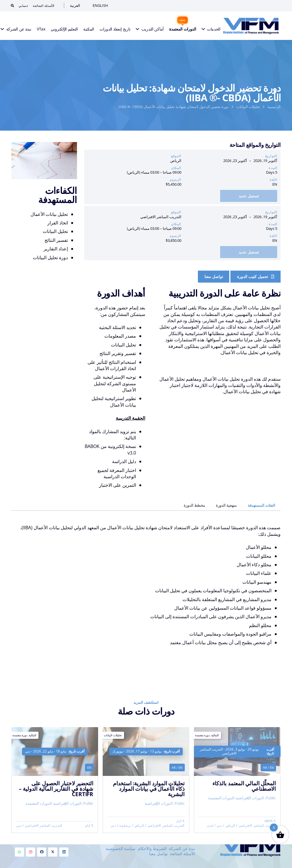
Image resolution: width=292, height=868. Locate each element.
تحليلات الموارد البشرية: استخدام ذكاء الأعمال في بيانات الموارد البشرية (149, 798)
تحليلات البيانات (248, 107)
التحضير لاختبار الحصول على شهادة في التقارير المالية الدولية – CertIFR (56, 801)
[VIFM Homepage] (251, 26)
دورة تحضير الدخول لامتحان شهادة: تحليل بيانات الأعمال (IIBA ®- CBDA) (174, 107)
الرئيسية (274, 107)
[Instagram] (31, 852)
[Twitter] (53, 852)
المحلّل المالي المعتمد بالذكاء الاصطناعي (244, 791)
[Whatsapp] (19, 852)
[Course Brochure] (255, 277)
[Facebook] (42, 852)
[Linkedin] (64, 852)
